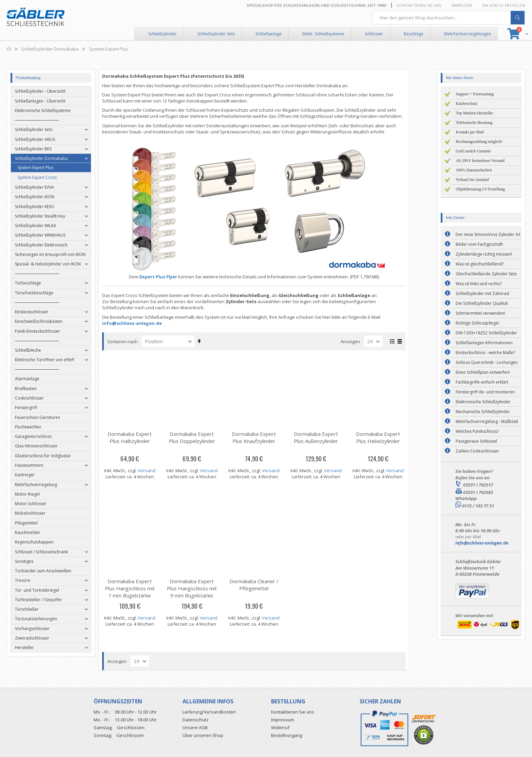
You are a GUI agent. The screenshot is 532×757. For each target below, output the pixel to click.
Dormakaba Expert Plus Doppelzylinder (204, 437)
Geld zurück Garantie (473, 151)
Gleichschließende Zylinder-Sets (486, 274)
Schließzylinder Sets (216, 34)
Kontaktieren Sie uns (419, 5)
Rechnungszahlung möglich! (479, 142)
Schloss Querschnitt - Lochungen (487, 362)
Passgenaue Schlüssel (476, 441)
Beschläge (414, 34)
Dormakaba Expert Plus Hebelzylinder (390, 437)
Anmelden (462, 5)
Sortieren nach (135, 341)
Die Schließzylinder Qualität (482, 303)
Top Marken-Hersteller (474, 113)
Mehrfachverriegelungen (468, 34)
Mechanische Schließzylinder (483, 412)
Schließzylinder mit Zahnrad (482, 293)
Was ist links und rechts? (479, 284)
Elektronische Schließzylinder (483, 402)
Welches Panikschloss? (477, 431)
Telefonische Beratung (474, 123)
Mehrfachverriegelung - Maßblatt (487, 421)
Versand (159, 470)
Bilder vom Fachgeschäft (479, 244)
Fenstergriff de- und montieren (485, 392)
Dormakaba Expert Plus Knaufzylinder (266, 437)
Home (9, 49)
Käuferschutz (467, 104)
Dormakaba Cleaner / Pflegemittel (266, 585)
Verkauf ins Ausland (472, 180)
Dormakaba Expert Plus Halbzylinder (142, 437)
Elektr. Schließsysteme (323, 34)
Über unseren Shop (203, 735)
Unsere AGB (195, 727)
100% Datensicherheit (474, 170)
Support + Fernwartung (475, 94)
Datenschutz (196, 720)
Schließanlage (269, 34)
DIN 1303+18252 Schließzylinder (486, 333)
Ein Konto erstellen (504, 5)
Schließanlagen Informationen (484, 343)
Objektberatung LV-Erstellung (480, 189)
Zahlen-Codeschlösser (477, 451)
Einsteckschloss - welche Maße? (485, 353)
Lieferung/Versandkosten (209, 712)
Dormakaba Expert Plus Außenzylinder (328, 437)
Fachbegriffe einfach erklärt (482, 382)
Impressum (283, 720)
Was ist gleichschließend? (480, 264)
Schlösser (374, 34)
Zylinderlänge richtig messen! (484, 254)
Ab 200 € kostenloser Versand (480, 161)
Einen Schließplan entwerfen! (483, 372)
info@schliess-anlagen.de (144, 323)
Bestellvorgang (287, 735)
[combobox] (449, 18)
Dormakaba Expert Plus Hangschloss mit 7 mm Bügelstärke (142, 588)
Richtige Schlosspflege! (477, 323)
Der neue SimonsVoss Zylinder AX (488, 234)
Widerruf (280, 727)
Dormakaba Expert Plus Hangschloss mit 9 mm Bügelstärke (204, 588)
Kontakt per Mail (470, 132)
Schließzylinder (163, 34)
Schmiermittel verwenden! (480, 313)
